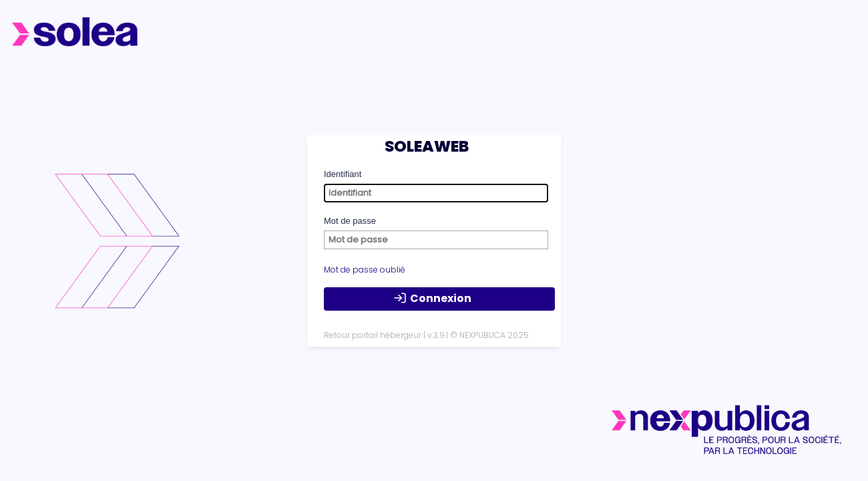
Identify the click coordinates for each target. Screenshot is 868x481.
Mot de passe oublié (365, 270)
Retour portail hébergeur (373, 335)
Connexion (432, 299)
